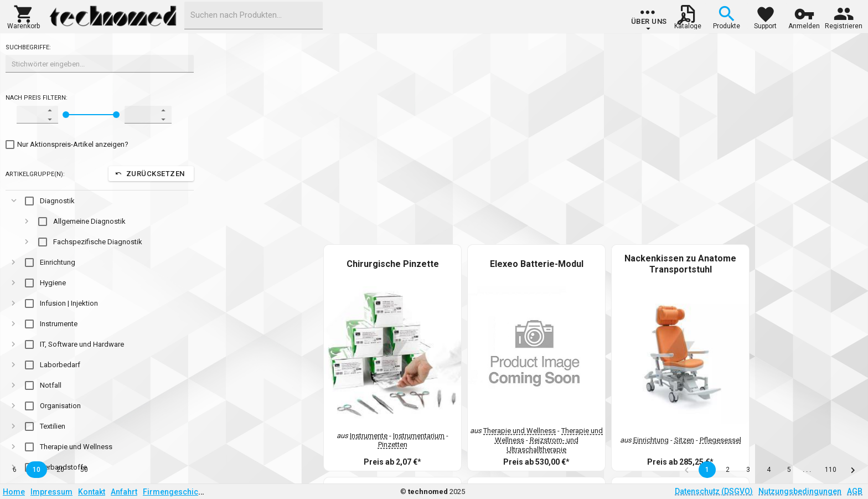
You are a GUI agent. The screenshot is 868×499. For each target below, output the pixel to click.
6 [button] (15, 470)
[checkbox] (67, 145)
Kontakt (92, 492)
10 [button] (37, 470)
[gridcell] (100, 201)
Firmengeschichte (176, 492)
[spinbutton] (30, 115)
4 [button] (769, 470)
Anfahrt (124, 492)
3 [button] (748, 470)
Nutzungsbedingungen (800, 491)
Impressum (51, 492)
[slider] (66, 115)
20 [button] (60, 470)
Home (14, 492)
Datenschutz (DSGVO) (714, 491)
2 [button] (728, 470)
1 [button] (707, 470)
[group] (649, 19)
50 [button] (84, 470)
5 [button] (789, 470)
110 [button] (831, 470)
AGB (855, 491)
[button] (24, 16)
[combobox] (254, 16)
